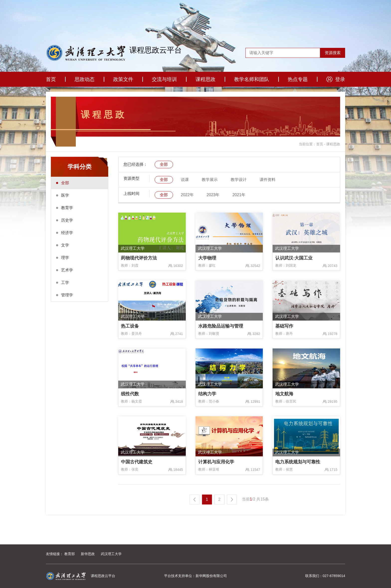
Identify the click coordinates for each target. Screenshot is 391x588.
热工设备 (130, 326)
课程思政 (205, 79)
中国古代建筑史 (137, 462)
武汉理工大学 (111, 554)
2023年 (213, 195)
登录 (340, 79)
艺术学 (67, 270)
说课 (185, 180)
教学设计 (239, 180)
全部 (65, 183)
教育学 (67, 208)
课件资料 (268, 180)
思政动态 (85, 79)
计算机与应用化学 (216, 462)
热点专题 (298, 79)
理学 (65, 258)
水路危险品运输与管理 (221, 326)
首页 (51, 79)
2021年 (239, 195)
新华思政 (88, 554)
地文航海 (284, 394)
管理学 (67, 295)
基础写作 (284, 326)
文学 (65, 245)
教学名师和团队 (252, 79)
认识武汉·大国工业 (294, 258)
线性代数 (130, 394)
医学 (65, 195)
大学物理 (207, 258)
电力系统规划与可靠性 (298, 462)
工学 (65, 283)
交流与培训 (164, 79)
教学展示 (210, 180)
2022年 (187, 195)
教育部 (70, 554)
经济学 (67, 233)
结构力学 (207, 394)
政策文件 (123, 79)
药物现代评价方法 (139, 258)
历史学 (67, 220)
